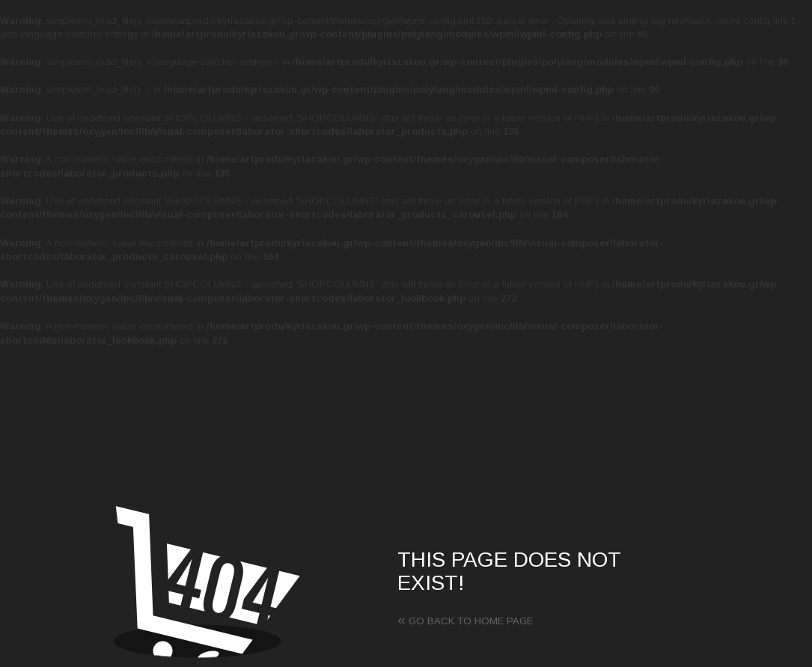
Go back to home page (465, 621)
